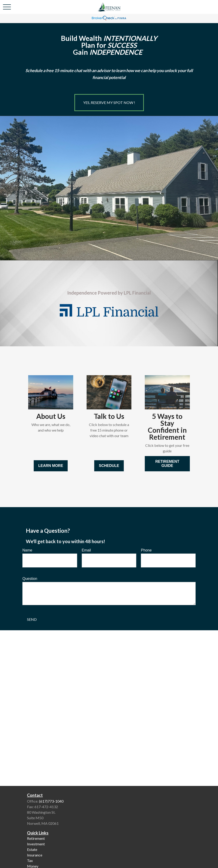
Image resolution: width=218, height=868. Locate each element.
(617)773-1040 (51, 801)
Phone (146, 550)
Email (86, 550)
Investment (36, 844)
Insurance (35, 855)
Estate (32, 849)
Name (27, 550)
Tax (30, 860)
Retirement (36, 838)
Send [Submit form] (32, 619)
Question (30, 579)
